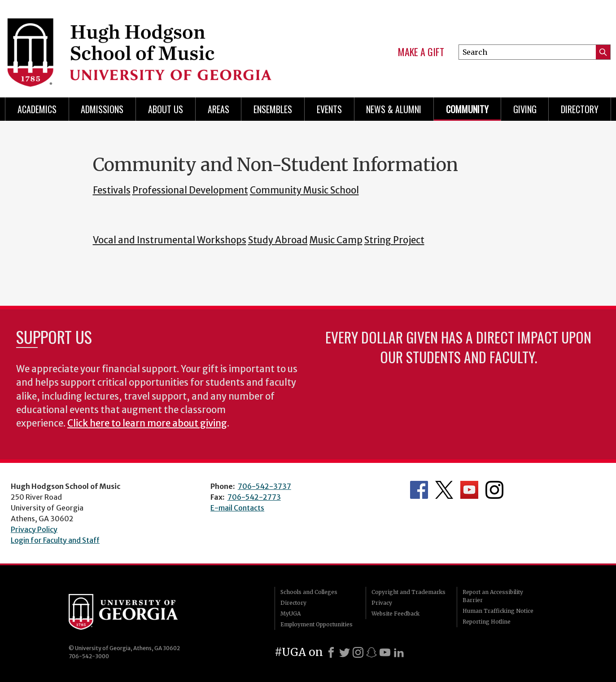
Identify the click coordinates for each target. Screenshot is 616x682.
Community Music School (304, 190)
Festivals (112, 190)
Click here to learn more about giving (147, 423)
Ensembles (273, 109)
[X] (345, 652)
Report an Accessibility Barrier (493, 596)
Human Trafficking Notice (498, 611)
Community (467, 109)
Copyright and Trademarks (408, 592)
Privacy (382, 603)
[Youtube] (385, 652)
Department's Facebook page (419, 490)
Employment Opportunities (317, 624)
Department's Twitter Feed (444, 490)
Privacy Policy (34, 529)
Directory (580, 109)
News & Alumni (394, 109)
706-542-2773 (254, 497)
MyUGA (291, 614)
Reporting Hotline (487, 622)
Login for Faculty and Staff (55, 540)
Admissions (102, 109)
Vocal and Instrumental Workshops (170, 240)
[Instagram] (358, 652)
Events (329, 109)
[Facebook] (331, 652)
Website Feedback (395, 614)
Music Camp (336, 240)
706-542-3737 (264, 486)
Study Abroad (278, 240)
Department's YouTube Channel (469, 490)
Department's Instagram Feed (494, 490)
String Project (394, 240)
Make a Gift (421, 52)
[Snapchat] (371, 652)
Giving (525, 109)
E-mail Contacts (237, 508)
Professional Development (190, 190)
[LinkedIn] (399, 652)
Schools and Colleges (309, 592)
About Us (166, 109)
